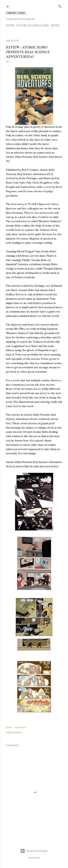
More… (56, 25)
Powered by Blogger (34, 851)
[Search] (60, 6)
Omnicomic (16, 13)
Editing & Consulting (33, 25)
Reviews (18, 732)
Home (10, 25)
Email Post (20, 727)
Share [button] (9, 727)
